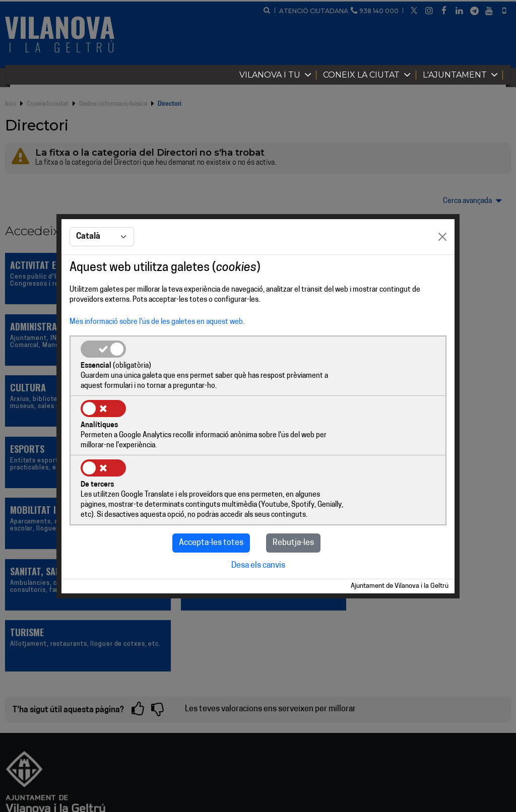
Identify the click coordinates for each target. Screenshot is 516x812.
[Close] (442, 267)
